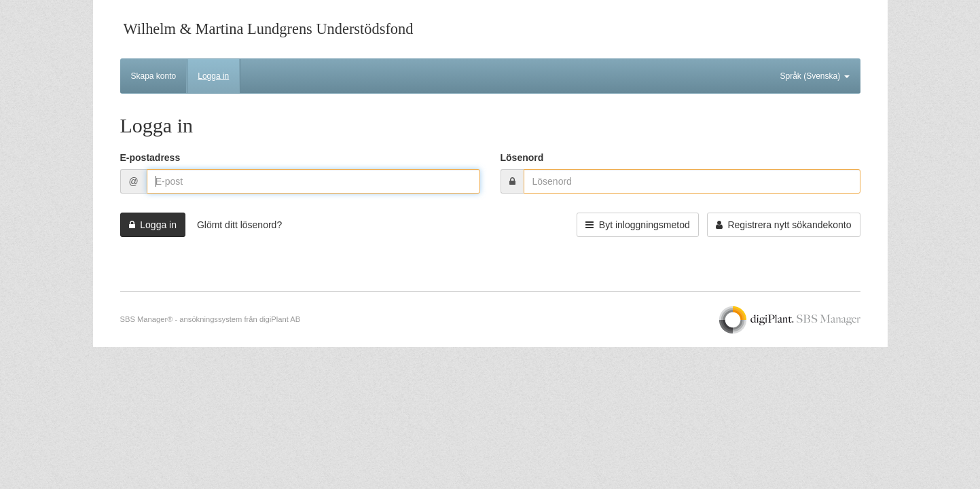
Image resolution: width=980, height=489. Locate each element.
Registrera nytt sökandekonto (784, 225)
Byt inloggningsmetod (638, 225)
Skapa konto (154, 76)
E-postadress (150, 158)
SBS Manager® (147, 319)
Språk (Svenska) (814, 76)
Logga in (213, 76)
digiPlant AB (280, 319)
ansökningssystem (211, 319)
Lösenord (522, 158)
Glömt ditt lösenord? (239, 225)
